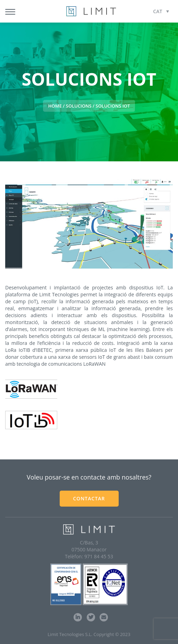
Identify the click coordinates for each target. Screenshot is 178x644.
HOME (55, 106)
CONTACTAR (89, 498)
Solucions (79, 106)
